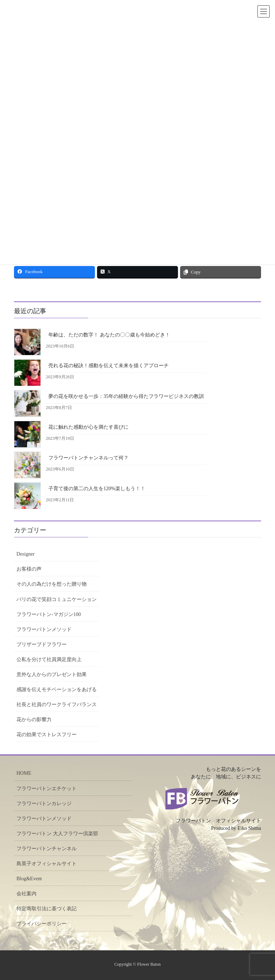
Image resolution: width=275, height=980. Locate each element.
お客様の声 (29, 569)
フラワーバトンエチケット (47, 789)
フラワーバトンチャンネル (47, 849)
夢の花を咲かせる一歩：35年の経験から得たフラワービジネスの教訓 (126, 396)
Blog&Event (29, 879)
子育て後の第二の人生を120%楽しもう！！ (97, 489)
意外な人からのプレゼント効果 (52, 674)
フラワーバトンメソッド (44, 629)
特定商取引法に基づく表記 (47, 909)
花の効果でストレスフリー (47, 735)
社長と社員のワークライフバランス (57, 705)
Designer (26, 554)
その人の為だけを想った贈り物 (52, 584)
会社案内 (26, 894)
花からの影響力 (34, 720)
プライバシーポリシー (42, 924)
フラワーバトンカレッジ (44, 804)
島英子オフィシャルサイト (47, 864)
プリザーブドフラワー (42, 644)
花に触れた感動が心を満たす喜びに (88, 427)
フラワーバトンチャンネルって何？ (88, 458)
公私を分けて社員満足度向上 (49, 659)
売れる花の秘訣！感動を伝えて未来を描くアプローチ (108, 366)
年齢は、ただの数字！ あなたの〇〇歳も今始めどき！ (109, 335)
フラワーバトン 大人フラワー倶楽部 (57, 834)
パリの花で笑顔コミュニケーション (57, 599)
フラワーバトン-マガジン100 (49, 614)
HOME (24, 773)
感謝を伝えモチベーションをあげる (57, 690)
